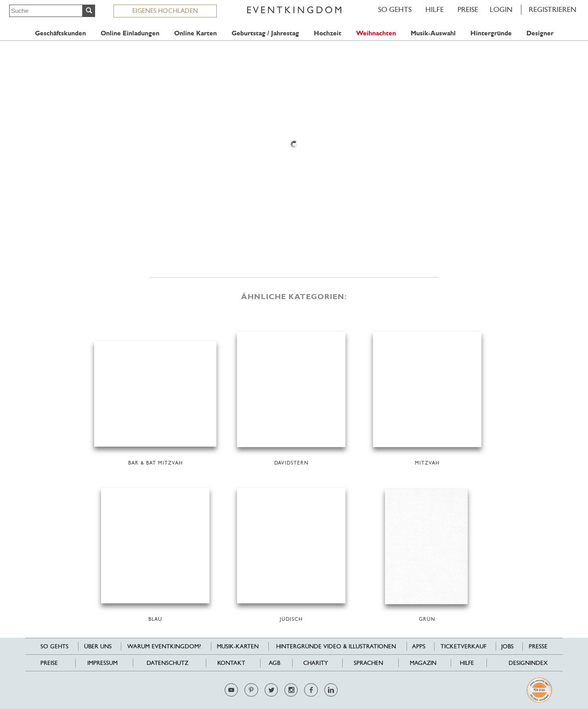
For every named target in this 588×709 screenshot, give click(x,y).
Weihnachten (376, 33)
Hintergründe (491, 33)
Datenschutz (167, 663)
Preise (468, 9)
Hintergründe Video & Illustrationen (336, 646)
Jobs (507, 646)
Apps (419, 646)
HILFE (435, 9)
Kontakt (231, 663)
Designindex (528, 663)
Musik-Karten (238, 646)
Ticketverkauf (464, 646)
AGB (274, 663)
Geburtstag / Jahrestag (265, 33)
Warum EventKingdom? (164, 646)
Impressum (102, 663)
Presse (538, 646)
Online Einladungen (130, 33)
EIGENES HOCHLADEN (165, 11)
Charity (316, 663)
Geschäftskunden (60, 33)
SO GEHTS (395, 9)
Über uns (98, 646)
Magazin (423, 663)
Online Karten (195, 33)
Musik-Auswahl (433, 33)
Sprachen (368, 663)
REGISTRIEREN (553, 9)
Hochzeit (328, 33)
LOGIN (501, 9)
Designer (540, 33)
